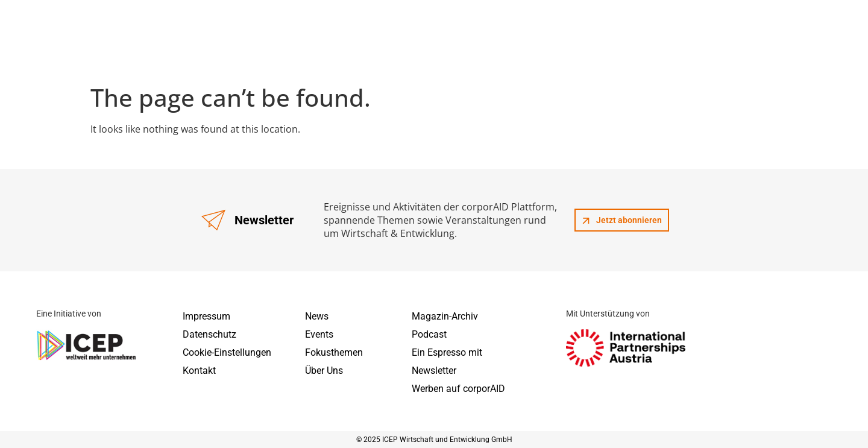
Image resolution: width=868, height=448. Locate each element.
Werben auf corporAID (458, 389)
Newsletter (434, 371)
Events (319, 334)
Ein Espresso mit (447, 352)
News (317, 316)
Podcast (429, 334)
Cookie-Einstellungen (227, 352)
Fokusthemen (334, 352)
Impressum (206, 316)
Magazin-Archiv (445, 316)
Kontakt (199, 371)
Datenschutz (209, 334)
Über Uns (324, 371)
